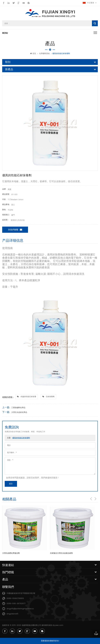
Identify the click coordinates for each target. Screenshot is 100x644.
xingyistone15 (12, 614)
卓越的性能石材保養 (28, 397)
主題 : (18, 438)
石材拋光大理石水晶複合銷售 (61, 553)
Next (95, 499)
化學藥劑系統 (44, 54)
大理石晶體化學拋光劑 (11, 553)
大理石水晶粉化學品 (19, 412)
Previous (91, 499)
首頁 (33, 54)
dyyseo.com (58, 625)
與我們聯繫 (15, 230)
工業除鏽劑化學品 (18, 408)
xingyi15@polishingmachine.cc (20, 609)
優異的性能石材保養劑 (21, 438)
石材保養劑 (50, 397)
